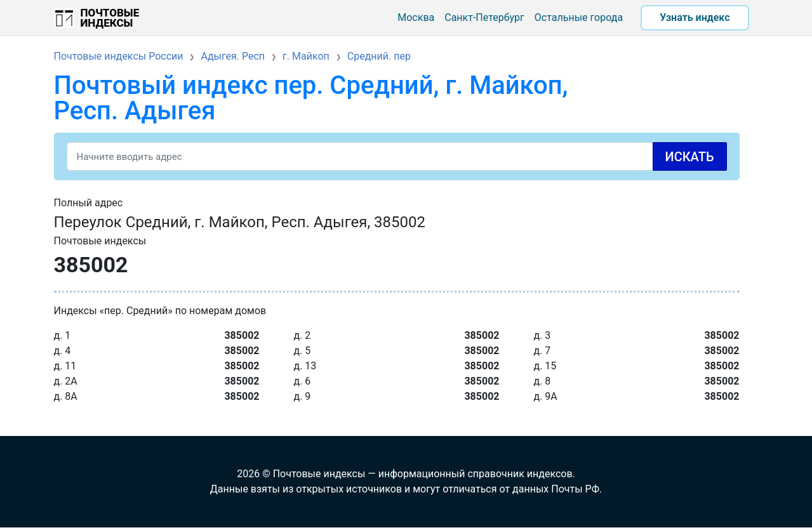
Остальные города (579, 17)
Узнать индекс (695, 17)
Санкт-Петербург (484, 17)
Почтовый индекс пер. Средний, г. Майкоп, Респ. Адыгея (311, 98)
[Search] (397, 156)
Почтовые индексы (110, 18)
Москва (416, 17)
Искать (690, 157)
